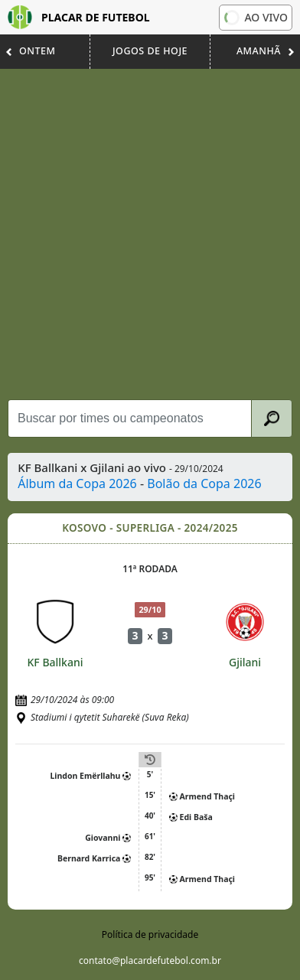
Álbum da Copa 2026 (77, 483)
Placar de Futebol (79, 17)
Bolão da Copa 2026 (204, 483)
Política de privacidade (150, 934)
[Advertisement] (150, 234)
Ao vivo (255, 17)
